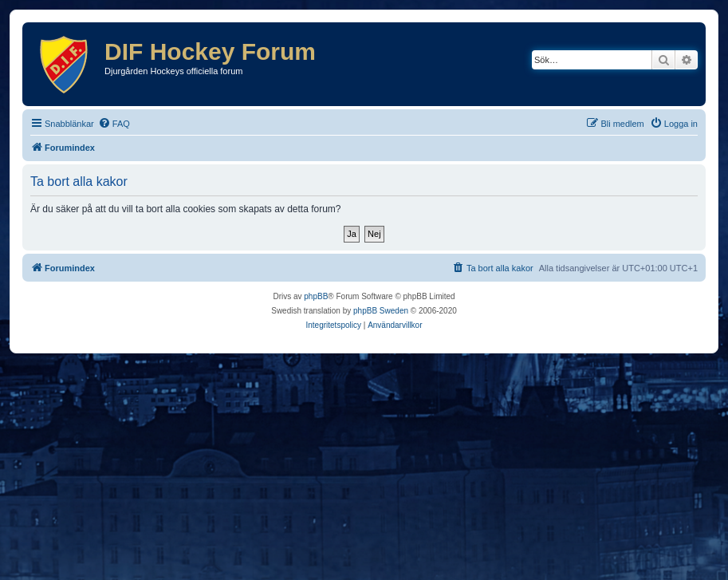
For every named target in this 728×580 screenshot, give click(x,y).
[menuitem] (114, 124)
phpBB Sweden (381, 311)
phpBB (316, 296)
